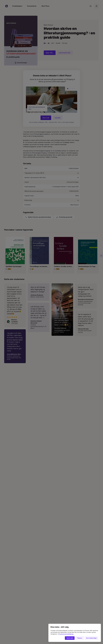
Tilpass (80, 638)
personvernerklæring (67, 634)
